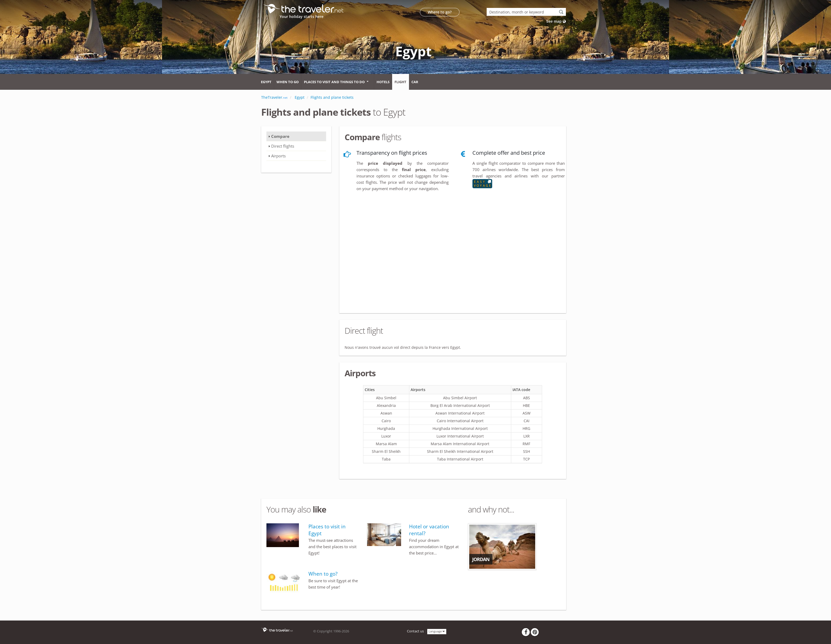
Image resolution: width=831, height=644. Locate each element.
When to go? (323, 574)
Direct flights (283, 146)
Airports (278, 156)
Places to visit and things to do (334, 82)
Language (437, 631)
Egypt (266, 82)
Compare (280, 136)
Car (415, 82)
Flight (400, 82)
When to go (288, 82)
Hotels (383, 82)
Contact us (415, 631)
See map (556, 21)
